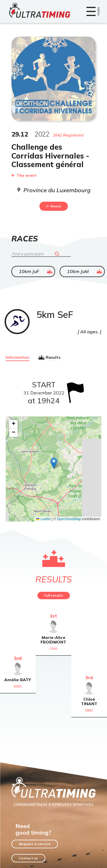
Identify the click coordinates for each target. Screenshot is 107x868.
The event (24, 175)
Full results (54, 595)
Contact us (28, 858)
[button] (54, 463)
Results (50, 357)
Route (54, 206)
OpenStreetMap (69, 519)
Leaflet (43, 519)
